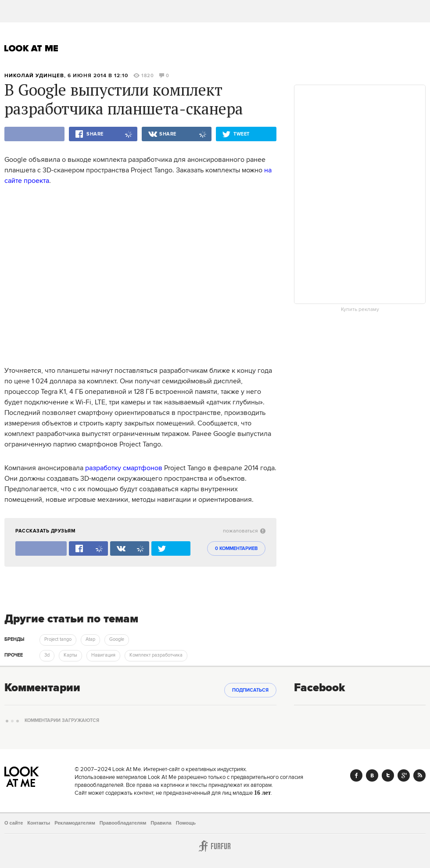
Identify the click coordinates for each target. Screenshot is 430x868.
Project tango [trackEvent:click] (58, 639)
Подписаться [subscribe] (250, 690)
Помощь (186, 823)
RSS (419, 775)
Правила (161, 823)
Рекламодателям (75, 823)
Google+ (404, 775)
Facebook (356, 775)
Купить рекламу (360, 310)
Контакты (39, 823)
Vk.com (372, 775)
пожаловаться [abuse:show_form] (244, 531)
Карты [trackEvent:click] (70, 655)
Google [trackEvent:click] (117, 639)
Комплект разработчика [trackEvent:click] (156, 655)
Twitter (388, 775)
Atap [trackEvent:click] (90, 639)
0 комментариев (236, 549)
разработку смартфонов (124, 468)
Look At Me (31, 48)
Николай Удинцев (34, 76)
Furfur (215, 846)
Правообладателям (123, 823)
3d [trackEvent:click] (47, 655)
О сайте (14, 823)
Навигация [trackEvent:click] (103, 655)
